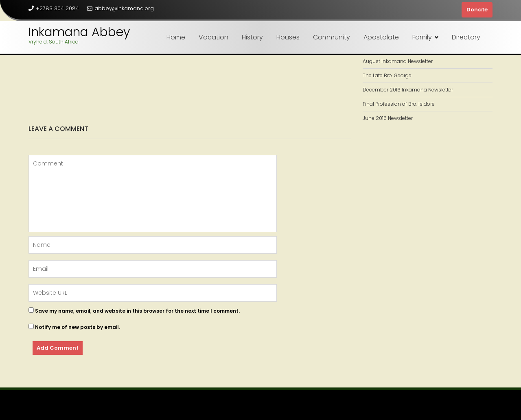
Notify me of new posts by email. (78, 327)
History (252, 37)
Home (176, 37)
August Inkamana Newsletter (398, 61)
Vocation (213, 37)
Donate (477, 10)
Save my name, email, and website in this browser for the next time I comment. (137, 311)
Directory (466, 37)
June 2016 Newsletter (388, 118)
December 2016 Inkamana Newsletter (408, 90)
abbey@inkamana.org (120, 8)
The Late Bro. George (387, 75)
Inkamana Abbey (79, 32)
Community (332, 37)
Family (422, 37)
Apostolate (381, 37)
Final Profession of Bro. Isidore (399, 104)
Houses (288, 37)
